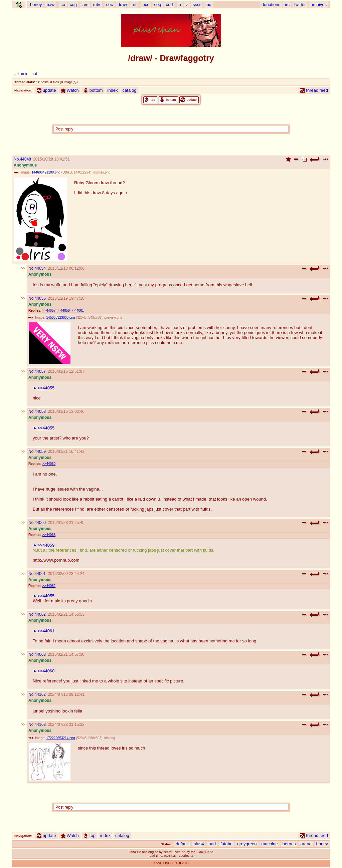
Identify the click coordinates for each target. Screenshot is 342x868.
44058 (40, 411)
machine (270, 844)
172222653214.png (61, 738)
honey (322, 844)
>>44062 (49, 586)
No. (17, 159)
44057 (40, 371)
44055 (40, 298)
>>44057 (49, 311)
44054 (40, 268)
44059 (40, 452)
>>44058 (63, 311)
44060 (40, 523)
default (182, 844)
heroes (289, 844)
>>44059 (46, 545)
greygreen (247, 844)
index (113, 90)
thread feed (314, 90)
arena (306, 844)
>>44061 (77, 311)
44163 (40, 725)
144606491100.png (46, 172)
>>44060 (49, 464)
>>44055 (46, 388)
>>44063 (49, 535)
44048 (26, 159)
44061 (40, 574)
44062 (40, 614)
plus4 (199, 844)
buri (212, 844)
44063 (40, 654)
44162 (40, 694)
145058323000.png (61, 318)
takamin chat (26, 74)
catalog (130, 90)
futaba (226, 844)
